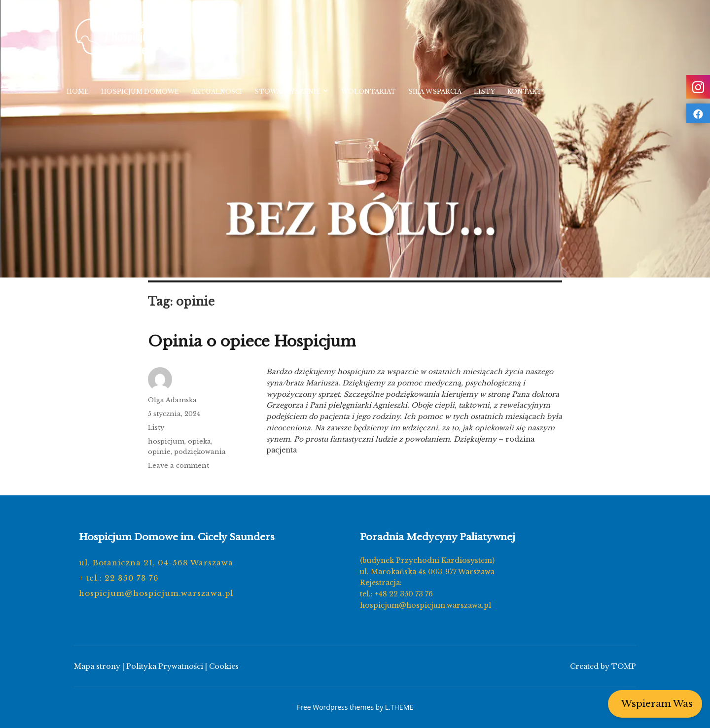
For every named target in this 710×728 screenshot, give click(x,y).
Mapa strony (97, 666)
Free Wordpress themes (335, 707)
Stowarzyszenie (287, 91)
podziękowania (200, 452)
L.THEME (399, 707)
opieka (199, 441)
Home (78, 91)
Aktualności (217, 91)
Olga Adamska (172, 400)
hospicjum (166, 441)
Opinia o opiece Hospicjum (252, 341)
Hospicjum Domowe (140, 91)
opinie (159, 452)
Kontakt (525, 91)
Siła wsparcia (435, 91)
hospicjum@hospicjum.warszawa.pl (156, 593)
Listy (484, 91)
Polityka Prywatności (165, 666)
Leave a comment (178, 466)
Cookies (224, 666)
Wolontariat (369, 91)
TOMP (624, 666)
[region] (355, 139)
